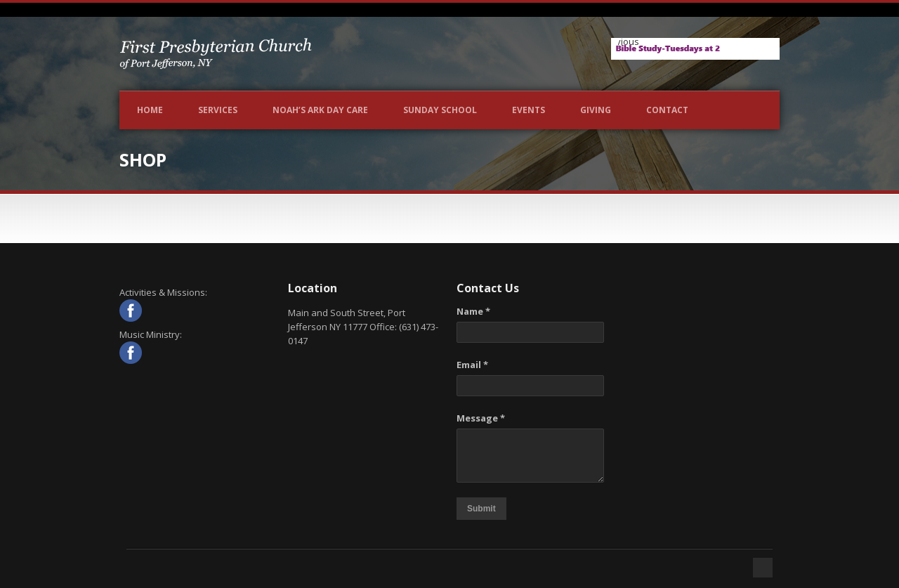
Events (529, 110)
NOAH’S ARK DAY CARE (320, 110)
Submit (481, 509)
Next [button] (762, 46)
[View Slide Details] (695, 49)
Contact (667, 110)
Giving (596, 110)
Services (218, 110)
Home (150, 110)
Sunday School (440, 110)
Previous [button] (629, 41)
